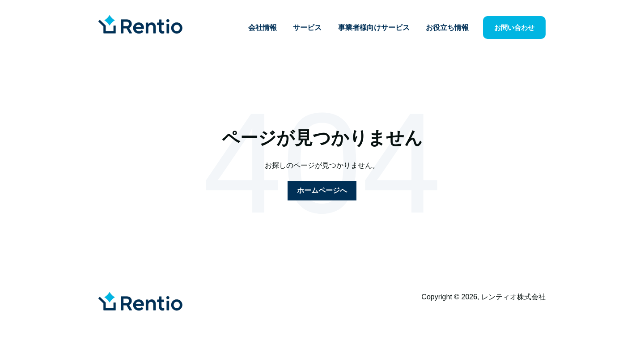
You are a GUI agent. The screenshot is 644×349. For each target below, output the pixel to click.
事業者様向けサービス (374, 28)
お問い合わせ (514, 28)
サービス (307, 28)
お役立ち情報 (447, 28)
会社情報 (263, 28)
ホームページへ (322, 190)
